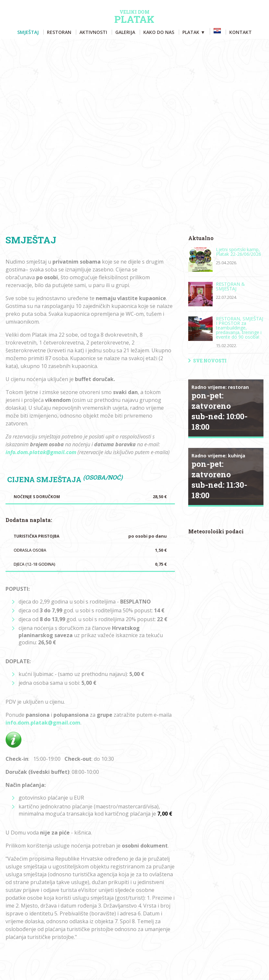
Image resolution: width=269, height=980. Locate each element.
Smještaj (28, 32)
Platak (134, 17)
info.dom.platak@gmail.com (41, 452)
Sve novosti (210, 361)
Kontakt (241, 32)
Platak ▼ (194, 32)
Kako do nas (159, 32)
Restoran (59, 32)
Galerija (125, 32)
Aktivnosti (93, 32)
